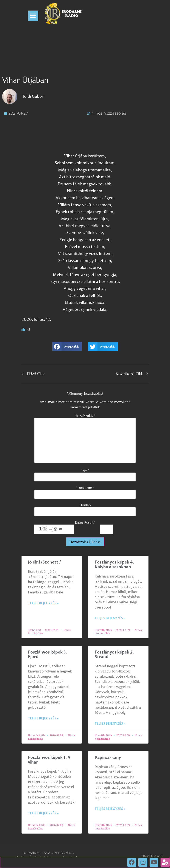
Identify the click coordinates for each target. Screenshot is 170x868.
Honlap (85, 505)
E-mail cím (85, 488)
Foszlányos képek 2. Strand (114, 655)
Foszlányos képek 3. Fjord (47, 655)
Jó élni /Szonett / (44, 562)
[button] (33, 16)
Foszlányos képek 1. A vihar (49, 760)
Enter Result (85, 522)
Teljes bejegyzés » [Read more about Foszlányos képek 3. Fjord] (43, 718)
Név (85, 470)
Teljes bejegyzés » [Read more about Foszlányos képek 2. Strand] (110, 724)
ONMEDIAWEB (152, 856)
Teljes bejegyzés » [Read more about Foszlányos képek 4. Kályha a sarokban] (110, 618)
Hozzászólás (85, 416)
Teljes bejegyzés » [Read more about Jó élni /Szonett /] (43, 603)
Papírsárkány (108, 758)
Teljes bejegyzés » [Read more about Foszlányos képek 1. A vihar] (43, 813)
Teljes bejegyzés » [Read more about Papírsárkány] (110, 809)
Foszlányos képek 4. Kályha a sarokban (114, 565)
